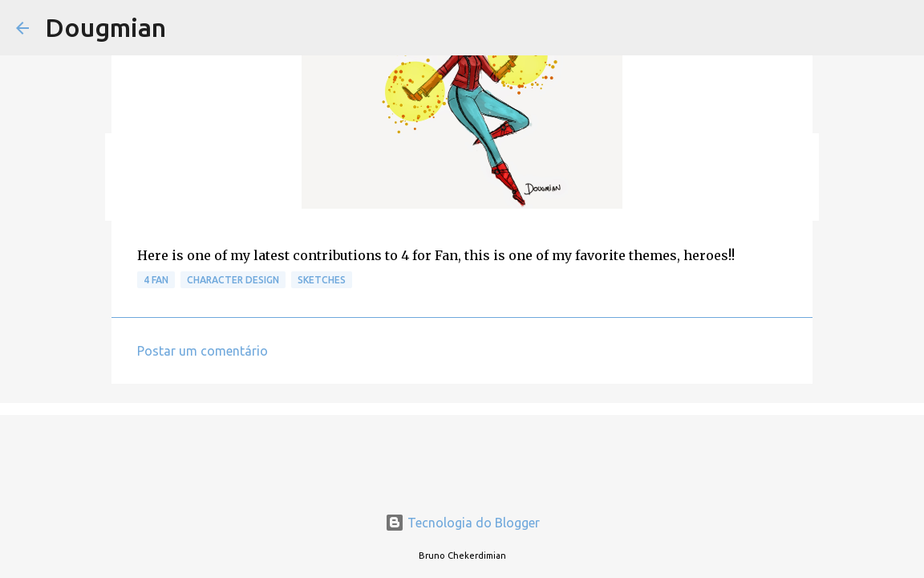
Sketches (322, 280)
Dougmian (105, 27)
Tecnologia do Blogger (462, 523)
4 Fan (156, 280)
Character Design (233, 280)
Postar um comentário (203, 351)
